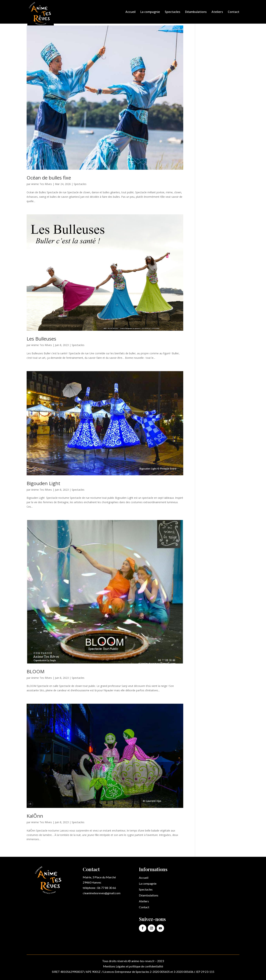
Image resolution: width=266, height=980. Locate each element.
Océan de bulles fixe (49, 178)
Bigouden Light (43, 483)
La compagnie (150, 12)
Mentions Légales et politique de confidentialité (133, 966)
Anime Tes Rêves (42, 184)
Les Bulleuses (41, 339)
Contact (234, 12)
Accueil (131, 12)
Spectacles (173, 12)
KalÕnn (35, 816)
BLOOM (36, 671)
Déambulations (196, 12)
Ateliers (217, 12)
